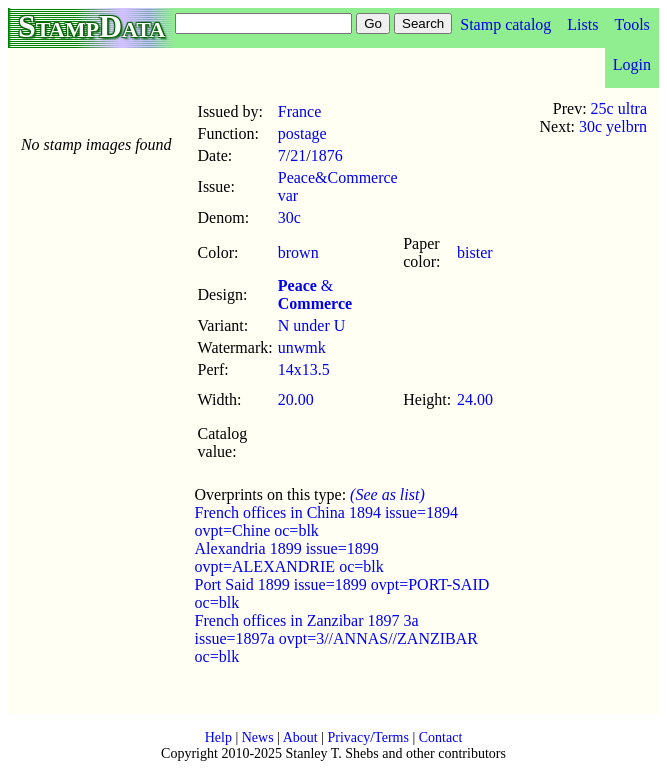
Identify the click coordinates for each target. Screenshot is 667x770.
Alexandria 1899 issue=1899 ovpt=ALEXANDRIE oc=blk (289, 557)
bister (475, 252)
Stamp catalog (505, 24)
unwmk (302, 347)
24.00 (475, 399)
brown (298, 252)
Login (632, 64)
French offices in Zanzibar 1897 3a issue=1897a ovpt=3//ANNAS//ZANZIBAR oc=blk (336, 638)
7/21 (292, 155)
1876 (327, 155)
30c (289, 217)
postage (302, 133)
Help (218, 737)
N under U (312, 325)
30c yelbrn (613, 126)
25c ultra (619, 108)
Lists (582, 24)
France (300, 111)
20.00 (296, 399)
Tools (631, 24)
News (258, 737)
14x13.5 (304, 369)
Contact (441, 737)
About (300, 737)
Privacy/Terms (367, 737)
